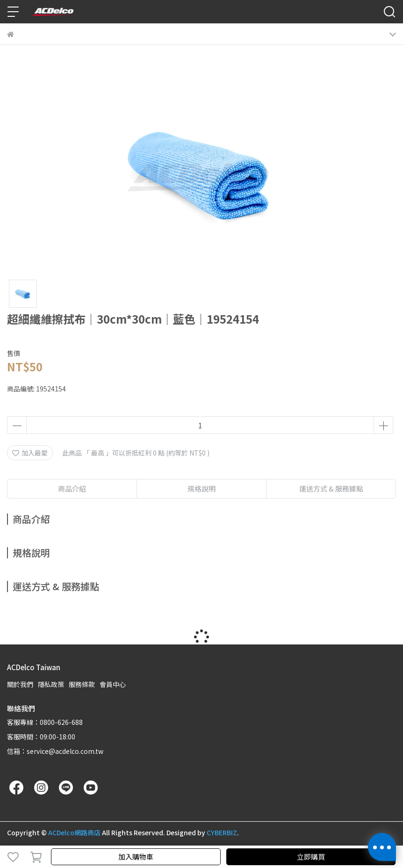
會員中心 (113, 684)
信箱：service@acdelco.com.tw (55, 751)
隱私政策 (51, 684)
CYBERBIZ (222, 832)
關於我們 (20, 684)
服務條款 (82, 684)
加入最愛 (30, 453)
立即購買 (311, 857)
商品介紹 (72, 488)
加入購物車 (136, 857)
